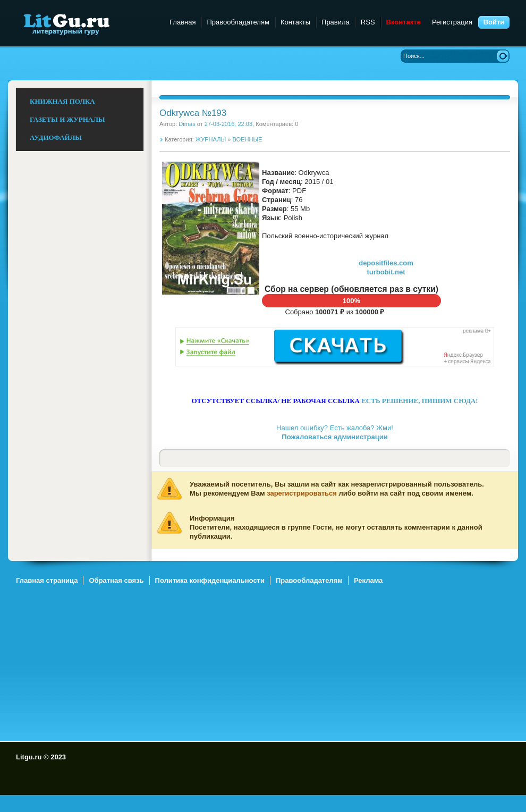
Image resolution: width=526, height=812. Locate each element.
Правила (336, 22)
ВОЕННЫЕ (248, 139)
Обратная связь (116, 580)
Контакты (295, 22)
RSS (368, 22)
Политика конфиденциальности (210, 580)
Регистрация (452, 22)
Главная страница (47, 580)
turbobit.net (386, 272)
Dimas (187, 124)
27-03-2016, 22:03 (228, 124)
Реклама (368, 580)
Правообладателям (238, 22)
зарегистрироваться (302, 493)
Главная (183, 22)
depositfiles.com (386, 263)
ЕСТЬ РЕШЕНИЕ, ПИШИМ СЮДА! (419, 401)
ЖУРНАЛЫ (211, 139)
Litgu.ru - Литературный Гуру (86, 24)
